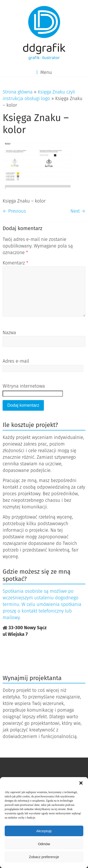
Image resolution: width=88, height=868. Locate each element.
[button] (81, 783)
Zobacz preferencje (44, 857)
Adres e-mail (16, 361)
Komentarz (15, 263)
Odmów (44, 844)
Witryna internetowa (24, 386)
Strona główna (18, 92)
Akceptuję (44, 831)
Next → (78, 211)
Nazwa (9, 333)
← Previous (14, 211)
